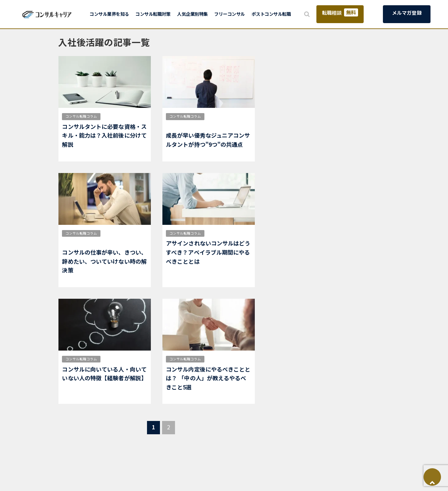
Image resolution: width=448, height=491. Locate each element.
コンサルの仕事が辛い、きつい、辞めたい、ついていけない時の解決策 (104, 261)
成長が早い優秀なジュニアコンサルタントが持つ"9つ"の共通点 (208, 140)
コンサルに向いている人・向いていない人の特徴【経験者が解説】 (104, 374)
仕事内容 (113, 233)
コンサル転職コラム (81, 116)
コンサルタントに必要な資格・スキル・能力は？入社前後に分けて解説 (104, 135)
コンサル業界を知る (109, 14)
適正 (110, 116)
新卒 (237, 359)
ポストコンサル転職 (271, 14)
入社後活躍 (128, 116)
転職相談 (340, 12)
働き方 (131, 233)
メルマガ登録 (407, 13)
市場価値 (217, 116)
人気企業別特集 (192, 14)
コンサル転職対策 (153, 14)
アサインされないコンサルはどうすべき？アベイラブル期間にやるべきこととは (208, 252)
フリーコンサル (230, 14)
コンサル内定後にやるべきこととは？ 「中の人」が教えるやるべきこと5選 (208, 378)
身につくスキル (181, 125)
